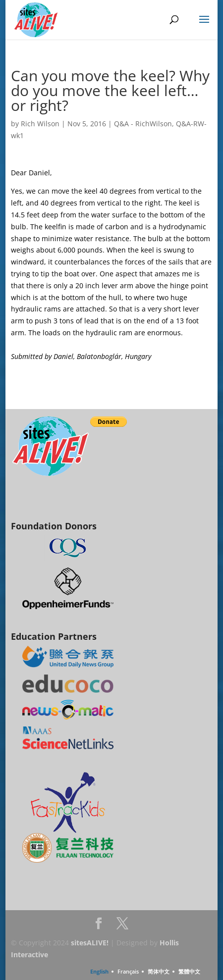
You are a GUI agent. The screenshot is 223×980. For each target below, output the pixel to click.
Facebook (99, 926)
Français (128, 971)
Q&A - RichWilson (143, 124)
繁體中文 (189, 971)
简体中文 (159, 971)
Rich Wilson (40, 124)
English (99, 971)
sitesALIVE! (90, 943)
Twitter (122, 926)
